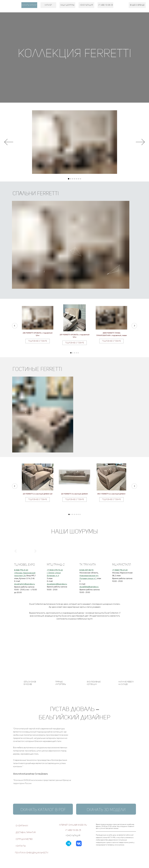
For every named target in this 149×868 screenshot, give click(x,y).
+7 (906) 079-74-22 (55, 570)
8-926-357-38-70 (86, 570)
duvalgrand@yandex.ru (57, 584)
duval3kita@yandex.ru (89, 587)
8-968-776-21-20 (21, 570)
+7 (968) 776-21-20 (120, 570)
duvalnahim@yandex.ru (25, 584)
